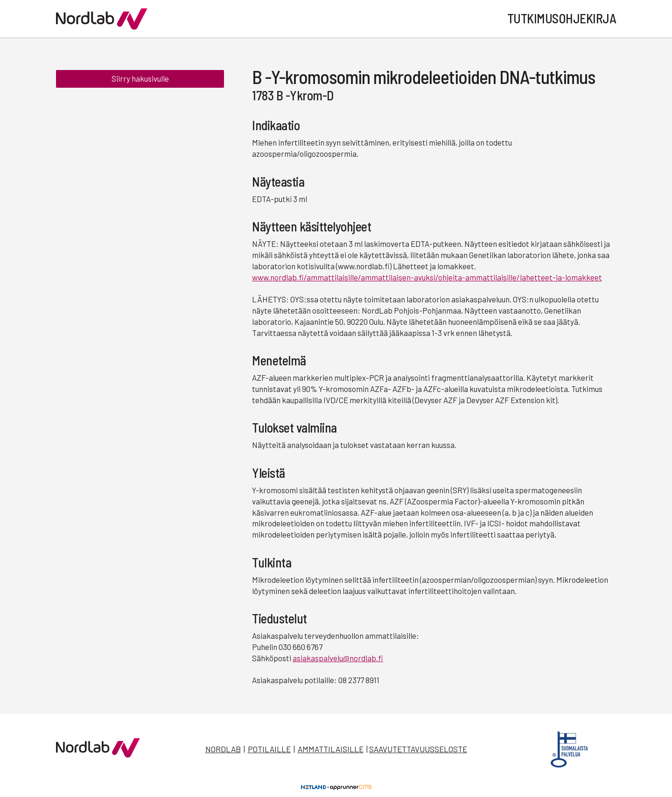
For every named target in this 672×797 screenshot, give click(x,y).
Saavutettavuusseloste (418, 749)
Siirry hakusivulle (140, 78)
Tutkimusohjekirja (562, 18)
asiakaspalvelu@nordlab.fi (338, 658)
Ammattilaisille (331, 749)
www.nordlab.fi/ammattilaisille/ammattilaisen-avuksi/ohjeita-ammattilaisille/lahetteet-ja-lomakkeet (427, 277)
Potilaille (269, 749)
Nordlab (223, 749)
